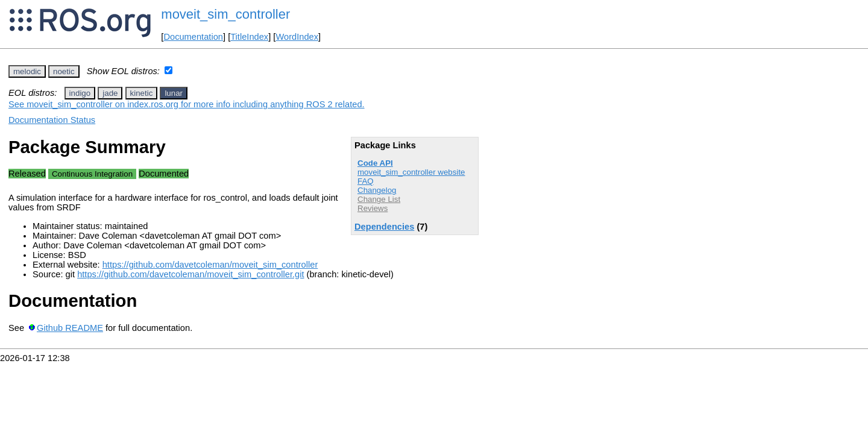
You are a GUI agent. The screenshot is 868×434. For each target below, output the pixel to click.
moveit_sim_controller (225, 14)
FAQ (366, 181)
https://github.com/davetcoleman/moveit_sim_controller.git (190, 274)
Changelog (377, 190)
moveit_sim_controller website (411, 172)
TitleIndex (249, 37)
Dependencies (384, 227)
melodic (27, 71)
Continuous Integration (92, 174)
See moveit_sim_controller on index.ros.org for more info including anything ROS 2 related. (187, 104)
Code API (375, 163)
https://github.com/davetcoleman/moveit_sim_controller (210, 265)
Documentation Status (52, 120)
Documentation (193, 37)
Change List (379, 199)
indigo (80, 93)
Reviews (373, 208)
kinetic (142, 93)
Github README (70, 328)
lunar (174, 93)
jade (110, 93)
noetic (64, 71)
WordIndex (297, 37)
